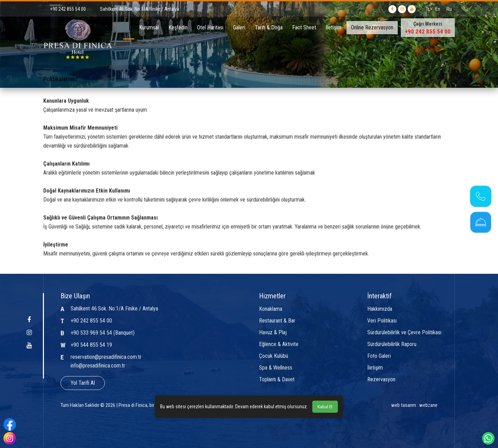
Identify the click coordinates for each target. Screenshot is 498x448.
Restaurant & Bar (277, 321)
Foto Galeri (379, 356)
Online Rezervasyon (372, 27)
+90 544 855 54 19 (91, 345)
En (438, 9)
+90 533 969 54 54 (91, 333)
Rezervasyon (381, 380)
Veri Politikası (382, 321)
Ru (449, 9)
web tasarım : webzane (414, 405)
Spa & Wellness (276, 368)
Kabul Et (325, 407)
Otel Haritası (210, 27)
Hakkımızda (380, 309)
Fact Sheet (304, 27)
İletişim (334, 27)
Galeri (239, 27)
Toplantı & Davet (277, 380)
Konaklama (271, 309)
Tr (427, 9)
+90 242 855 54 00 (428, 31)
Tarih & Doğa (269, 27)
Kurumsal (149, 27)
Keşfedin (178, 27)
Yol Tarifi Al (83, 383)
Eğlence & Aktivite (279, 344)
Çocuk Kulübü (274, 356)
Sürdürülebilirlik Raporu (392, 344)
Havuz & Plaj (273, 333)
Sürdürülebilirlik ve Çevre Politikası (404, 333)
